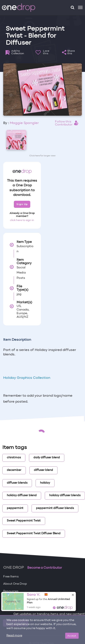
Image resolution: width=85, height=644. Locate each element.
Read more (14, 636)
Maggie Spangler (24, 123)
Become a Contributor (45, 568)
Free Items (11, 577)
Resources (11, 591)
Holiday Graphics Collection (27, 378)
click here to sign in (22, 220)
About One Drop (15, 584)
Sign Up (22, 204)
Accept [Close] (72, 636)
